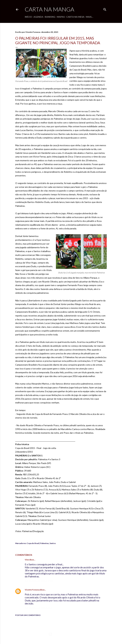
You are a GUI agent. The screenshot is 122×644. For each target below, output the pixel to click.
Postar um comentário (28, 615)
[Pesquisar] (105, 9)
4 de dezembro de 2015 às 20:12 (39, 608)
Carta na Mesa (75, 17)
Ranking (50, 17)
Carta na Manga (49, 9)
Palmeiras (44, 543)
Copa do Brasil (33, 543)
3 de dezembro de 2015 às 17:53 (39, 581)
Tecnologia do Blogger (61, 634)
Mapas (61, 17)
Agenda (38, 17)
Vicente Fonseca (32, 590)
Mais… (90, 17)
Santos (53, 543)
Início (28, 17)
